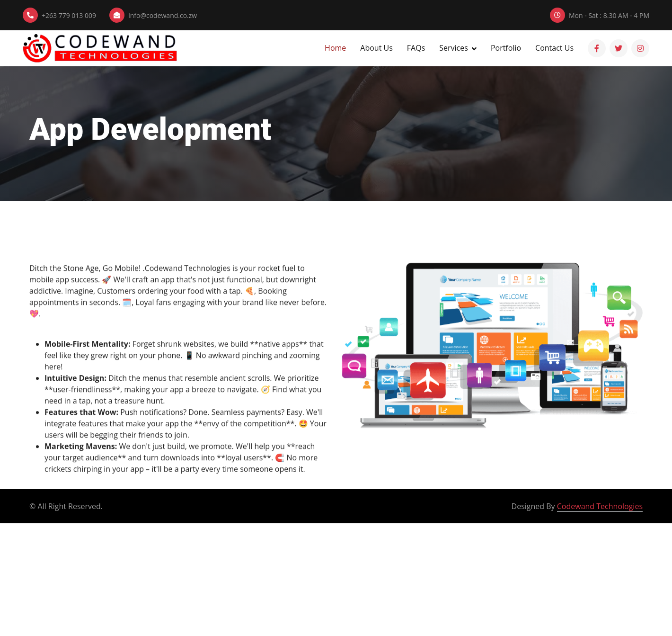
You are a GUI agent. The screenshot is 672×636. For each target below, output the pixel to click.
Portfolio (506, 48)
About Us (376, 48)
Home (335, 48)
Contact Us (554, 48)
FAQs (416, 48)
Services (454, 48)
